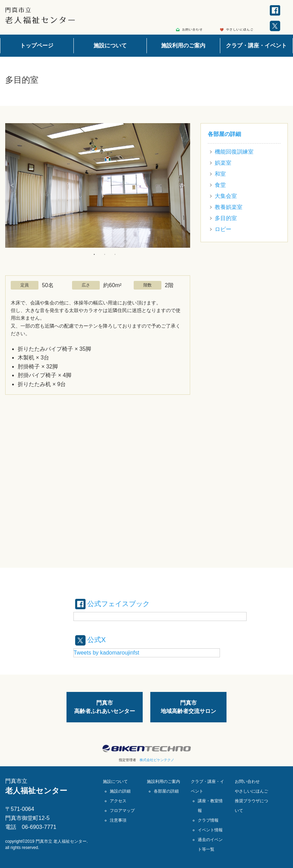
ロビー (223, 229)
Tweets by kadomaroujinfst (106, 653)
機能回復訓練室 (234, 152)
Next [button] (183, 185)
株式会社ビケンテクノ (157, 760)
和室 (220, 174)
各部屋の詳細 (224, 134)
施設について (110, 45)
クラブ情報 (208, 820)
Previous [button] (12, 185)
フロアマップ (122, 811)
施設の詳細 (120, 791)
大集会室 (226, 196)
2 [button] (105, 254)
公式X (91, 640)
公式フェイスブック (113, 604)
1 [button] (94, 254)
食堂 (220, 185)
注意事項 (118, 820)
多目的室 (226, 218)
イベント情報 (210, 830)
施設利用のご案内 (183, 45)
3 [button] (115, 254)
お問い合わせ (247, 782)
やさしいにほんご (251, 791)
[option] (98, 185)
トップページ (37, 45)
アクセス (118, 801)
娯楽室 (223, 163)
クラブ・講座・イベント (256, 45)
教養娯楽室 (229, 207)
